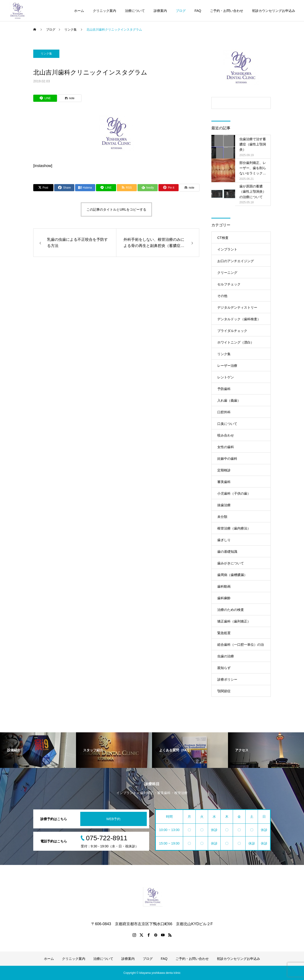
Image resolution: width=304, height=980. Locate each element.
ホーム (79, 11)
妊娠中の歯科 (227, 459)
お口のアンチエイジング (236, 261)
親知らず (224, 668)
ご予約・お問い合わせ (227, 11)
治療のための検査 (231, 610)
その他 (222, 296)
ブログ (181, 11)
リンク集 (224, 354)
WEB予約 (114, 819)
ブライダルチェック (232, 331)
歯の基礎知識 (227, 552)
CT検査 (223, 238)
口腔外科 (224, 412)
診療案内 (160, 11)
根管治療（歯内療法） (234, 528)
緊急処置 (224, 633)
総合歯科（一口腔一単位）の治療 (241, 646)
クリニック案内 (104, 11)
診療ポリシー (227, 679)
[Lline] (106, 188)
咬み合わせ (226, 435)
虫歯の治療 (226, 656)
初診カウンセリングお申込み (274, 11)
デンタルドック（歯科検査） (239, 319)
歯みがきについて (231, 563)
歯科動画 (224, 586)
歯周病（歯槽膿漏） (232, 575)
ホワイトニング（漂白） (236, 342)
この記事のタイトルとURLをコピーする (116, 209)
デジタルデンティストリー (237, 307)
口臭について (227, 424)
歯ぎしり (224, 540)
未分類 (222, 517)
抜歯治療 (224, 505)
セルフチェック (229, 284)
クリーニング (227, 273)
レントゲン (226, 377)
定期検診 (224, 470)
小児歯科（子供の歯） (234, 493)
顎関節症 (224, 691)
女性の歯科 (226, 447)
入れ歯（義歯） (229, 400)
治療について (135, 11)
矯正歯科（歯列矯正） (234, 621)
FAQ (198, 11)
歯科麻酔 (224, 598)
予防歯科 (224, 389)
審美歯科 (224, 482)
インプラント (227, 249)
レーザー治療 (227, 366)
